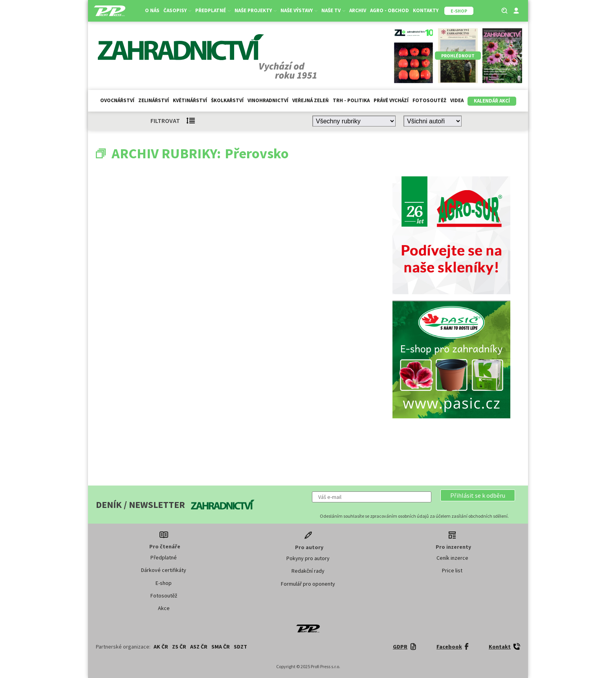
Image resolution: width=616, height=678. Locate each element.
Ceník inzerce (452, 558)
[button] (478, 495)
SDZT (240, 647)
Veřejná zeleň (311, 100)
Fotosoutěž (429, 100)
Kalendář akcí (492, 101)
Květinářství (190, 100)
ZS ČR (179, 647)
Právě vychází (391, 100)
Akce (164, 608)
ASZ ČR (199, 647)
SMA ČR (221, 647)
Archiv (358, 10)
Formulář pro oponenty (308, 584)
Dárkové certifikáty (164, 570)
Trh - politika (351, 100)
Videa (457, 100)
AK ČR (161, 647)
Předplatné (213, 10)
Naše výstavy (299, 10)
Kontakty (426, 10)
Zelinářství (154, 100)
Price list (452, 570)
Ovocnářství (117, 100)
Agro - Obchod (390, 10)
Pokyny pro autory (308, 558)
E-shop (164, 583)
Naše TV (333, 10)
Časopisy (177, 10)
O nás (152, 10)
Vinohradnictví (268, 100)
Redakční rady (308, 571)
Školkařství (227, 100)
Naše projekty (256, 10)
